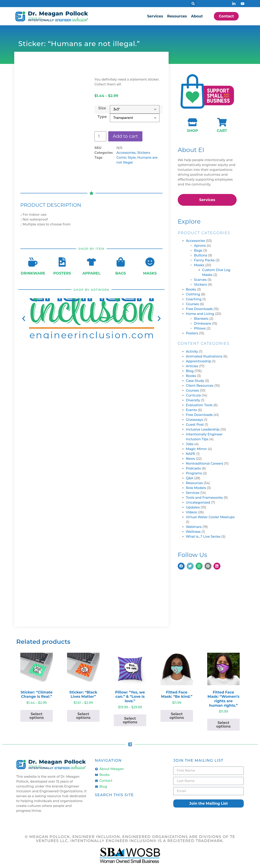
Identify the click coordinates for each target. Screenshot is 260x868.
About (197, 16)
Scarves (200, 280)
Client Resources (200, 386)
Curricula (193, 395)
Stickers (144, 153)
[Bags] (121, 262)
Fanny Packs (204, 260)
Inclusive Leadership (203, 429)
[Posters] (62, 262)
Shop (192, 131)
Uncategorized (198, 502)
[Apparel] (91, 262)
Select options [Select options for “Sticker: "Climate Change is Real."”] (36, 716)
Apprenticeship (199, 361)
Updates (193, 507)
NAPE (191, 454)
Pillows (200, 328)
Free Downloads (199, 309)
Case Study (195, 381)
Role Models (196, 488)
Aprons (200, 246)
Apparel (91, 273)
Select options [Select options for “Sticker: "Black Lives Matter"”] (83, 716)
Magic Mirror (196, 449)
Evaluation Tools (199, 405)
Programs (194, 473)
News (190, 459)
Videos (191, 512)
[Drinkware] (33, 262)
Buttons (201, 255)
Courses (192, 304)
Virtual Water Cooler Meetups (210, 517)
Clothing (193, 294)
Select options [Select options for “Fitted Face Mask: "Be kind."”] (177, 716)
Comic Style (126, 158)
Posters (62, 273)
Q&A (190, 478)
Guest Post (195, 425)
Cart (222, 131)
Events (191, 410)
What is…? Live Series (203, 537)
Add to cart (127, 136)
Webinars (194, 527)
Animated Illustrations (204, 356)
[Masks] (150, 262)
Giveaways (194, 420)
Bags (121, 273)
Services (155, 16)
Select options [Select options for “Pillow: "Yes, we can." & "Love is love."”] (130, 720)
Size (102, 108)
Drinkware (33, 273)
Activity (192, 352)
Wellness (193, 532)
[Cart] (222, 122)
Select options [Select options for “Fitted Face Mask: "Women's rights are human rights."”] (223, 725)
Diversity (193, 400)
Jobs (190, 444)
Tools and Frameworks (204, 498)
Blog (190, 371)
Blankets (201, 319)
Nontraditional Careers (204, 464)
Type (102, 116)
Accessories (126, 153)
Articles (192, 366)
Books (191, 289)
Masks (150, 273)
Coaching (194, 299)
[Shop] (192, 122)
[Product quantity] (100, 136)
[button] (193, 4)
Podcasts (193, 468)
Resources (177, 16)
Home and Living (200, 314)
